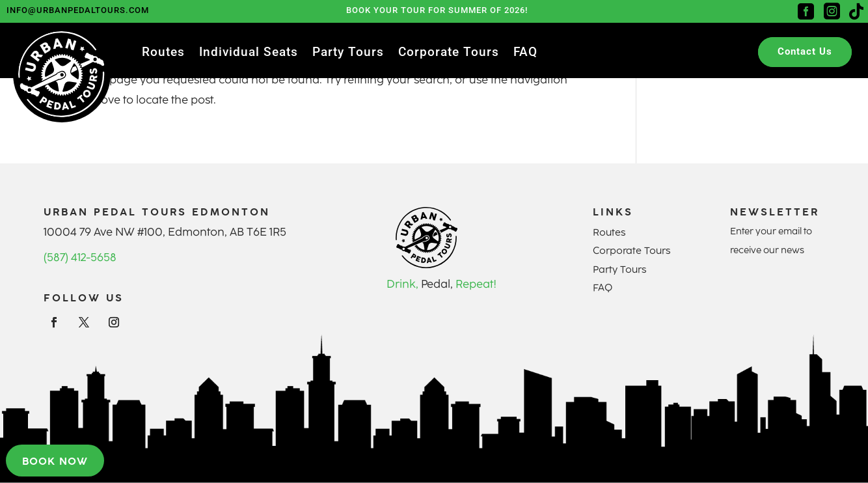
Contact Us (805, 51)
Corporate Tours (449, 53)
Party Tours (348, 53)
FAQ (525, 53)
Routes (163, 53)
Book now (55, 460)
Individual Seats (249, 53)
